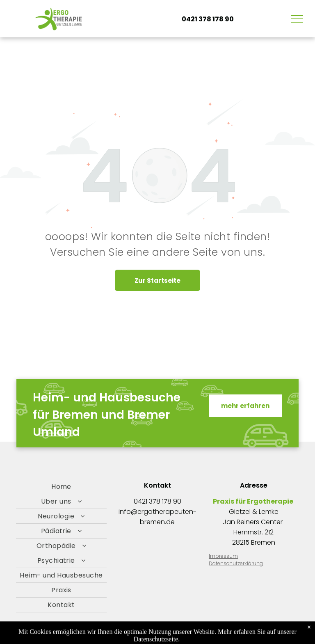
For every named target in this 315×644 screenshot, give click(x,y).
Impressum (223, 556)
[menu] (297, 19)
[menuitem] (61, 487)
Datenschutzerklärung (236, 563)
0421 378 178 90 (157, 501)
